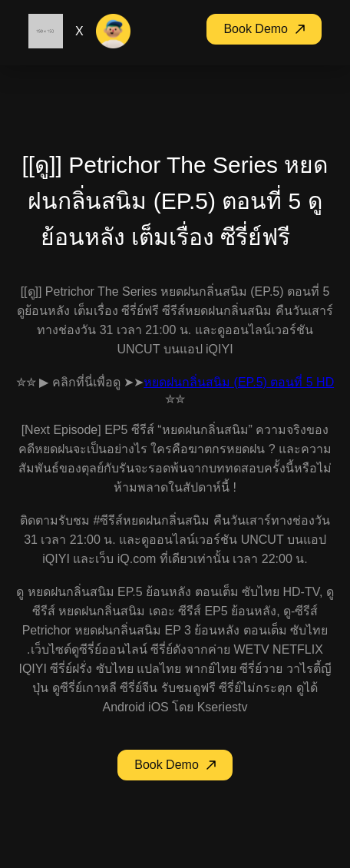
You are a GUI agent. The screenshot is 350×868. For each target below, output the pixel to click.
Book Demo (264, 29)
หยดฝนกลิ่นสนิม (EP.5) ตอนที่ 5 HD (239, 382)
